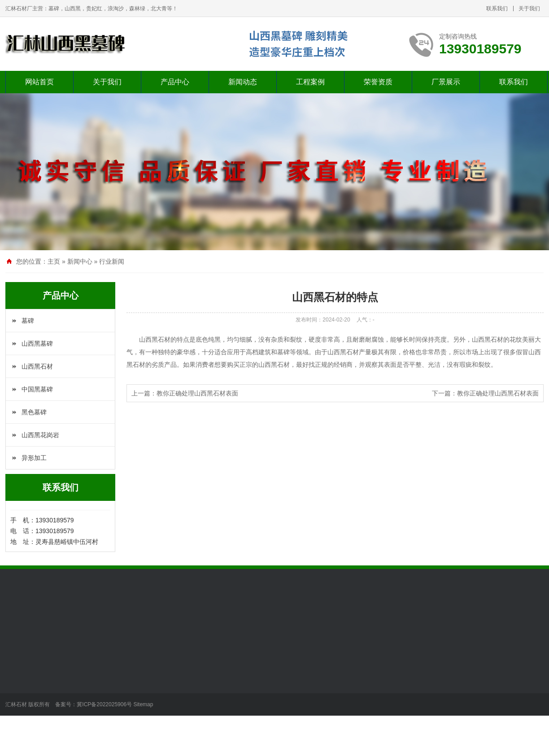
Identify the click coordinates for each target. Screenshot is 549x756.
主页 (54, 261)
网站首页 (39, 82)
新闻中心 (80, 261)
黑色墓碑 (34, 412)
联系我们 (497, 9)
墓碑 (28, 321)
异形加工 (34, 458)
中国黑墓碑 (37, 389)
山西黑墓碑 (37, 343)
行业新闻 (112, 261)
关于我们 (529, 9)
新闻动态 (243, 82)
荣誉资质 (378, 82)
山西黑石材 (37, 366)
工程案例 (310, 82)
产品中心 (175, 82)
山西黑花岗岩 (40, 435)
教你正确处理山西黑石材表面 (197, 393)
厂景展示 (446, 82)
